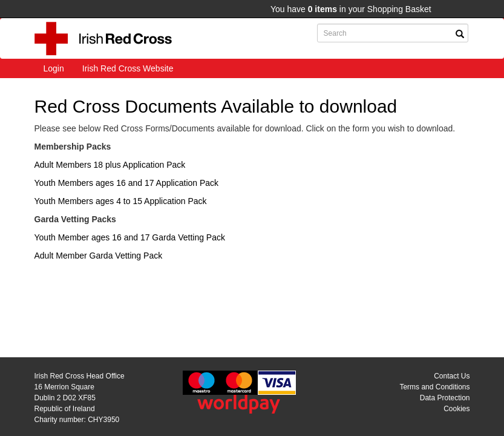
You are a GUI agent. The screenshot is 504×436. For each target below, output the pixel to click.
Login (54, 68)
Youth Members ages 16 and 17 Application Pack (127, 183)
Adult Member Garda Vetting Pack (99, 256)
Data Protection (445, 398)
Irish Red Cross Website (128, 68)
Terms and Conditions (434, 387)
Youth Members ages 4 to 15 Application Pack (121, 201)
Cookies (457, 409)
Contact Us (452, 376)
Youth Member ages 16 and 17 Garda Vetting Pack (130, 237)
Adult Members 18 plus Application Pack (110, 165)
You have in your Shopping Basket (351, 9)
